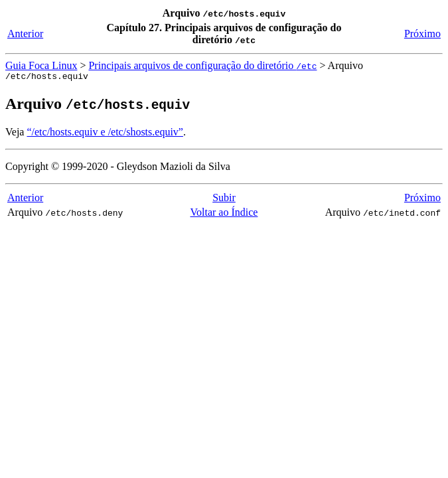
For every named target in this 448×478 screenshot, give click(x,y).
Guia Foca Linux (41, 65)
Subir (224, 199)
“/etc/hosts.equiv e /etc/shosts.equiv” (105, 134)
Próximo (422, 34)
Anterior (25, 34)
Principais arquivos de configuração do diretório (202, 65)
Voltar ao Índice (224, 214)
